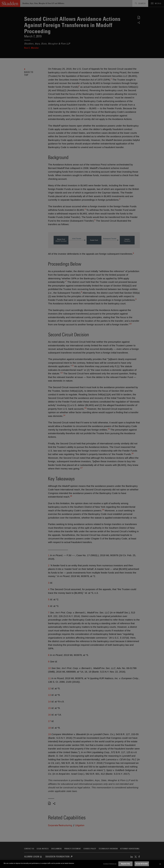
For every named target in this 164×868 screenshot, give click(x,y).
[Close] (160, 864)
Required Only (126, 864)
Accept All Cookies (142, 864)
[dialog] (82, 864)
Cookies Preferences (110, 864)
